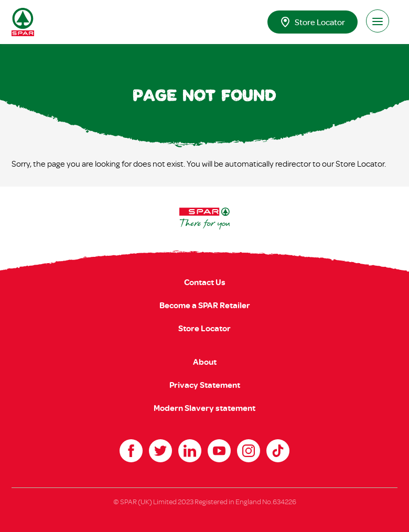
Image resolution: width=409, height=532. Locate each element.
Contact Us (205, 282)
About (205, 362)
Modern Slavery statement (204, 408)
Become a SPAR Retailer (205, 305)
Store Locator (313, 22)
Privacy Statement (205, 385)
